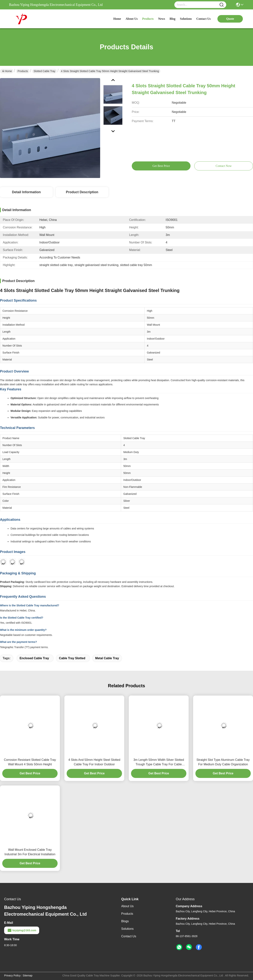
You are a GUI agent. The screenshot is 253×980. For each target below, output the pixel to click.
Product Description (82, 192)
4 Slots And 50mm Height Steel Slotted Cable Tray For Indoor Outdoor (94, 762)
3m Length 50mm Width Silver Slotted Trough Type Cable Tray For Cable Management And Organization (159, 762)
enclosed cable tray (34, 658)
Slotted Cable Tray (45, 71)
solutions (186, 19)
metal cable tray (107, 658)
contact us (203, 19)
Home (117, 19)
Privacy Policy (12, 975)
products (148, 19)
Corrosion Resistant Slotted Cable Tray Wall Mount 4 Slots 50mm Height (30, 762)
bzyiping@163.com (22, 930)
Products (23, 71)
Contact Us (129, 936)
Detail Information (26, 192)
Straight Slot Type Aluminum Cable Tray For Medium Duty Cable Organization (223, 762)
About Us (127, 906)
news (162, 19)
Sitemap (28, 975)
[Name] (222, 5)
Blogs (125, 921)
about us (132, 19)
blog (173, 19)
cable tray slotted (72, 658)
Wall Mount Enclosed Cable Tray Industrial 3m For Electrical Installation (30, 852)
